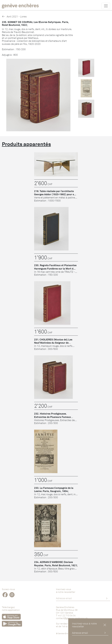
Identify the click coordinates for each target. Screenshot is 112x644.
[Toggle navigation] (106, 6)
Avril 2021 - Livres (14, 16)
